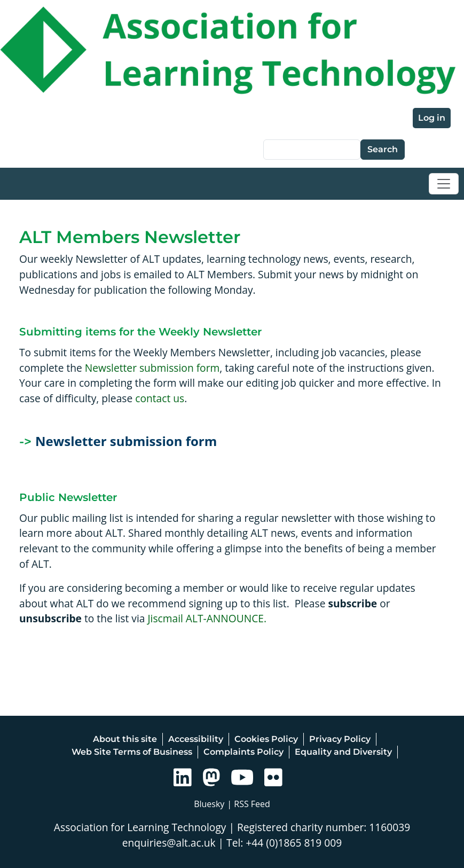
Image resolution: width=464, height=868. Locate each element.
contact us (160, 398)
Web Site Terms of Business (132, 752)
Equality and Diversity (343, 752)
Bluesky (209, 804)
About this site (125, 739)
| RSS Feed (249, 804)
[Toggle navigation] (444, 184)
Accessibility (196, 739)
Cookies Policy (266, 739)
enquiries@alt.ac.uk (169, 843)
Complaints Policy (243, 752)
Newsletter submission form (152, 368)
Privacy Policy (340, 739)
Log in (432, 118)
